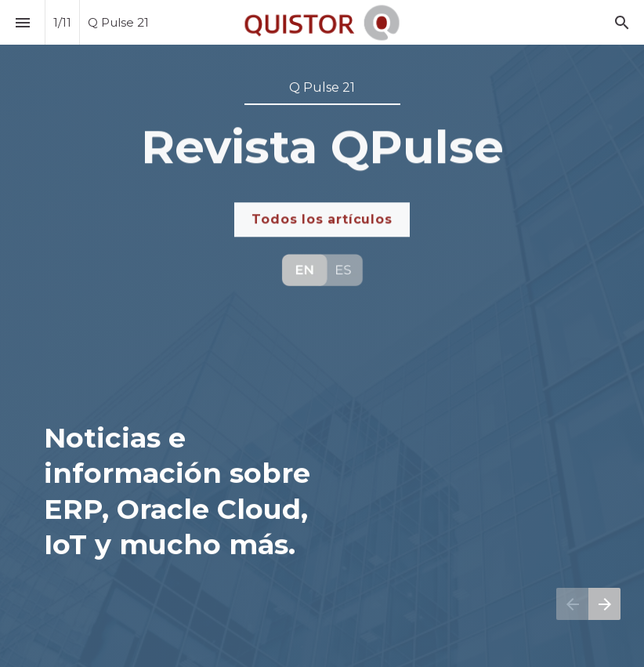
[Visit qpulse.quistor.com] (322, 270)
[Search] (622, 22)
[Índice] (22, 22)
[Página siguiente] (604, 604)
